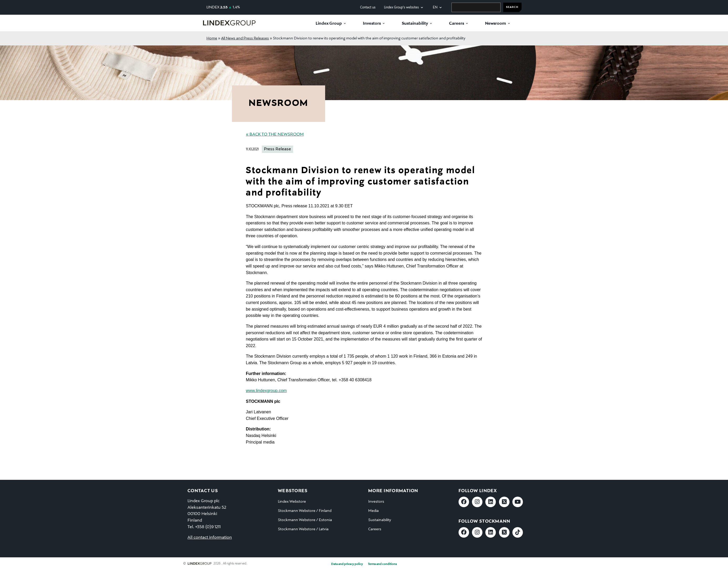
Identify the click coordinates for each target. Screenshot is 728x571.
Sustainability (415, 24)
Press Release (277, 149)
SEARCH (512, 7)
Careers (457, 24)
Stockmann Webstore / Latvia (303, 529)
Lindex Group (329, 24)
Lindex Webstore (292, 502)
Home (212, 38)
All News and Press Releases (245, 38)
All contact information (210, 538)
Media (373, 511)
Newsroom (496, 24)
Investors (372, 24)
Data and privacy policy (347, 564)
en (435, 7)
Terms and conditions (382, 564)
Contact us (368, 7)
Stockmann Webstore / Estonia (305, 520)
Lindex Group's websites (401, 7)
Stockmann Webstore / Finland (305, 511)
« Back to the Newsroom (275, 135)
